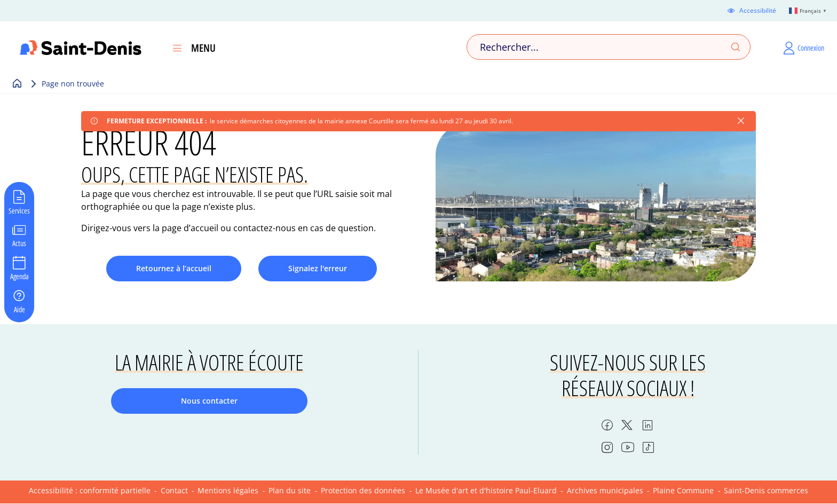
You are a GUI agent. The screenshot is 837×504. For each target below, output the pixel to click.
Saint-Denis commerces (766, 490)
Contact (174, 490)
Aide (19, 309)
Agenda (19, 276)
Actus (19, 243)
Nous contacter (209, 401)
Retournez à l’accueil (174, 268)
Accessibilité (758, 11)
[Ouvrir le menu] (177, 48)
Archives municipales (605, 490)
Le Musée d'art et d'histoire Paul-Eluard (486, 490)
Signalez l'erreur (318, 268)
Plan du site (290, 490)
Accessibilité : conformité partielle (90, 490)
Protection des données (363, 490)
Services (19, 210)
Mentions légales (228, 490)
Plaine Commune (683, 490)
